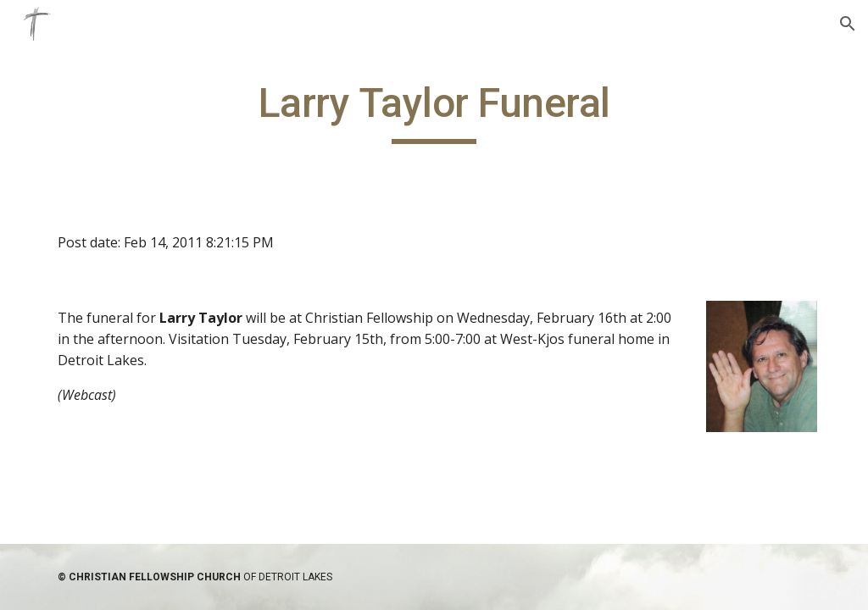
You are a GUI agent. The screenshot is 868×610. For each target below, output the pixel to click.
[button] (848, 24)
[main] (434, 111)
